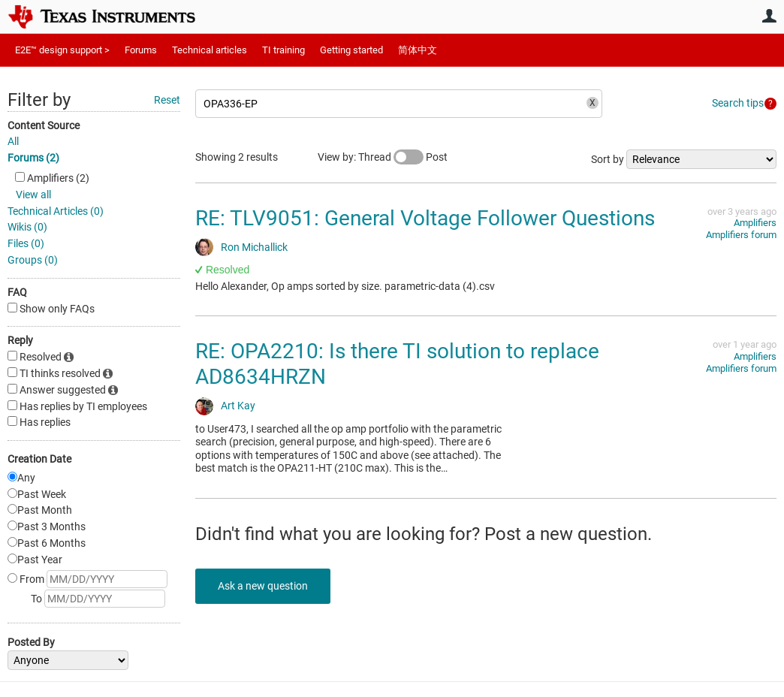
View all (33, 195)
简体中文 (418, 50)
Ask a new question (263, 586)
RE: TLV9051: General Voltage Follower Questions (425, 218)
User (769, 16)
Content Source (44, 125)
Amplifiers (755, 223)
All (13, 141)
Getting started (351, 50)
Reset (167, 100)
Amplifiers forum (741, 235)
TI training (283, 50)
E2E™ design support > (62, 50)
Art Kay (238, 406)
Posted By (31, 642)
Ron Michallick (254, 247)
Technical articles (210, 50)
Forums (141, 50)
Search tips (738, 103)
